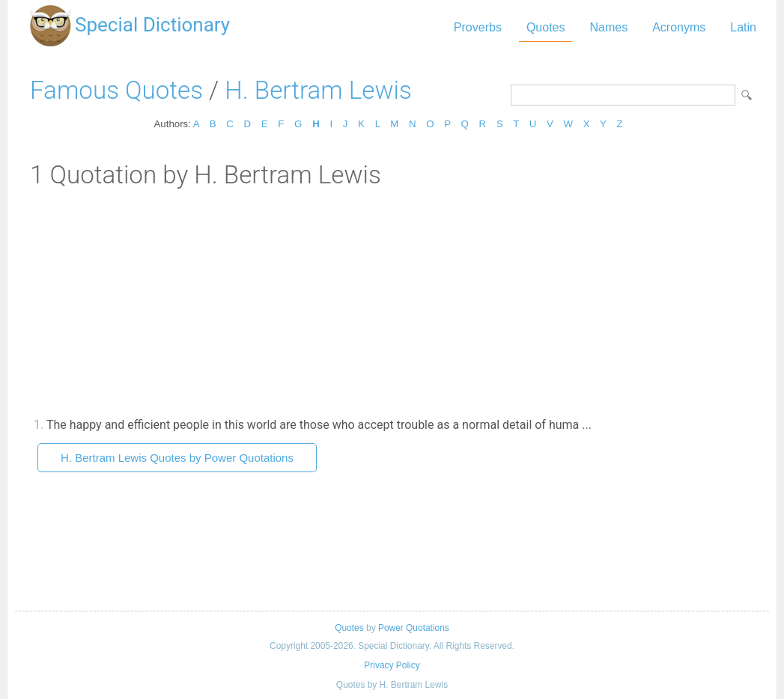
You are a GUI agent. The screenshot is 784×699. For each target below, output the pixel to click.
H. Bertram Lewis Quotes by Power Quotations (177, 458)
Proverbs (478, 27)
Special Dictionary (152, 25)
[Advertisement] (392, 302)
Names (608, 27)
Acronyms (679, 27)
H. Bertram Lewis (318, 90)
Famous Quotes (116, 90)
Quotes (546, 27)
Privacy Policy (392, 665)
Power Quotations (414, 628)
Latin (743, 27)
